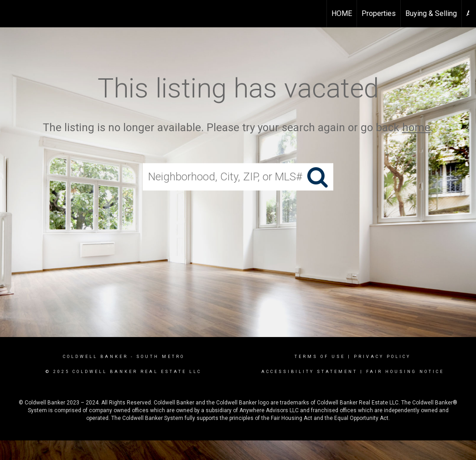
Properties (379, 13)
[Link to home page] (12, 14)
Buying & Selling (431, 13)
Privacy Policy (382, 357)
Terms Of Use (320, 357)
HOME (342, 13)
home (416, 128)
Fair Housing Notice (405, 372)
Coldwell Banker (96, 357)
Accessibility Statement (309, 372)
